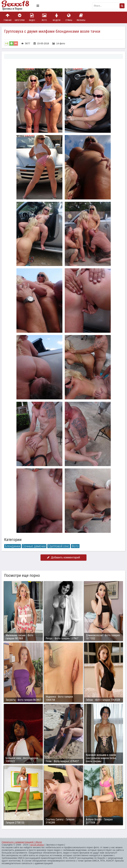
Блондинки (13, 546)
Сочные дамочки (34, 546)
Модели (57, 17)
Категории (20, 17)
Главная (7, 17)
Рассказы (81, 17)
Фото (44, 17)
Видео (32, 17)
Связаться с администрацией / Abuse (22, 842)
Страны (69, 17)
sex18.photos (37, 845)
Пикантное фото (18, 6)
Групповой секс (59, 546)
